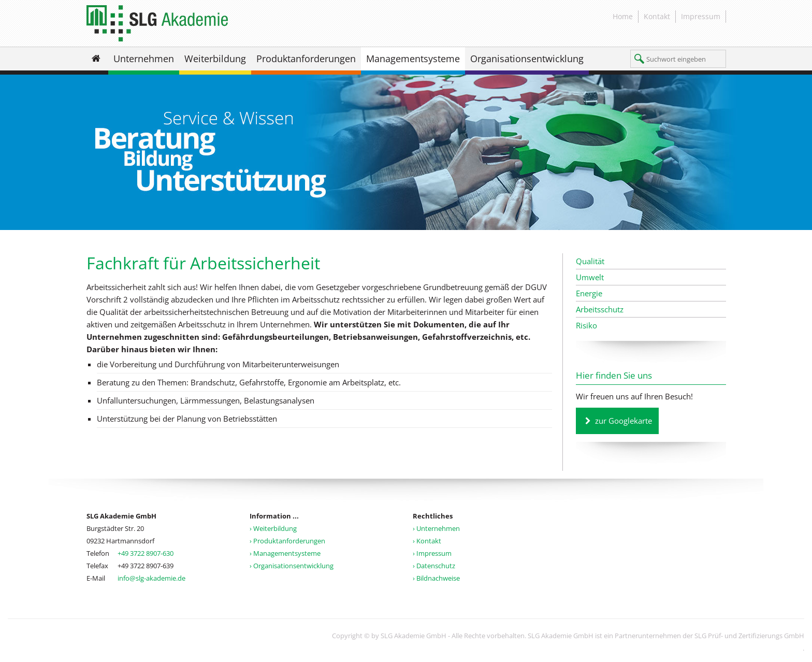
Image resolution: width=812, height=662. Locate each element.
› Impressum (432, 553)
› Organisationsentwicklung (292, 566)
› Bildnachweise (436, 578)
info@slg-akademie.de (151, 578)
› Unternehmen (436, 528)
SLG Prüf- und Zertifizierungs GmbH (749, 636)
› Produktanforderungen (287, 541)
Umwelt (590, 277)
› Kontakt (427, 541)
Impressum (701, 16)
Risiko (586, 325)
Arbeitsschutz (600, 309)
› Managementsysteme (285, 553)
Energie (589, 293)
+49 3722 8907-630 (146, 553)
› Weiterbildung (273, 528)
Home (623, 16)
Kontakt (657, 16)
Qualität (590, 261)
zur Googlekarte (624, 421)
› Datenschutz (434, 566)
